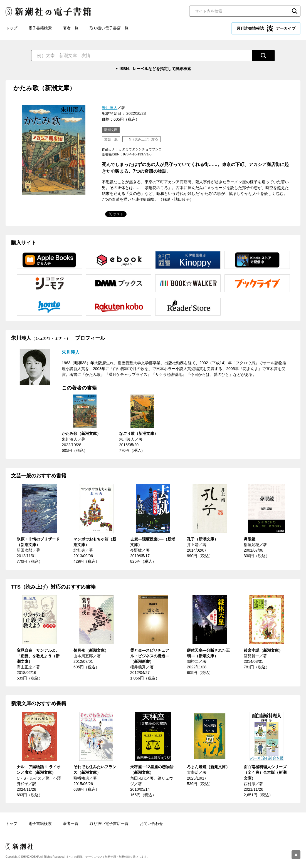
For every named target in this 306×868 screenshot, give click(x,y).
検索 (295, 11)
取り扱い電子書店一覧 (109, 28)
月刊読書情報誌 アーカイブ (266, 28)
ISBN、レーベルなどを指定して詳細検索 (155, 69)
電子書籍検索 (40, 28)
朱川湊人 (110, 108)
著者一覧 (71, 28)
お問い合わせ (151, 824)
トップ (11, 28)
